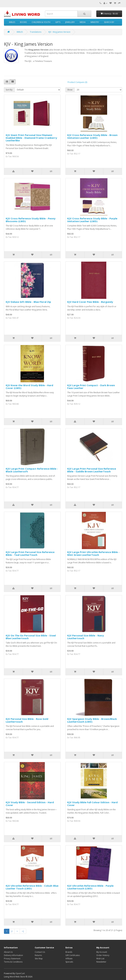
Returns (38, 955)
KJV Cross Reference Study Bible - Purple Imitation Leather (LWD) (92, 220)
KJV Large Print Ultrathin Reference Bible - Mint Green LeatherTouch (93, 553)
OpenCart (20, 973)
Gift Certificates (73, 955)
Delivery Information (13, 955)
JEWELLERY (70, 22)
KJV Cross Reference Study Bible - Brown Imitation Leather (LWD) (92, 136)
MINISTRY (95, 22)
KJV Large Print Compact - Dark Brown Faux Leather (91, 387)
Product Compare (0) (77, 82)
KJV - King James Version (59, 32)
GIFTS (58, 22)
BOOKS (23, 22)
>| (23, 931)
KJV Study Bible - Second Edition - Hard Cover (30, 804)
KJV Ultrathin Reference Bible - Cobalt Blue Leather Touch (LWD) (32, 887)
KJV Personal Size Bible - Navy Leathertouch (86, 637)
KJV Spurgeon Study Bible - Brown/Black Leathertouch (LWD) (92, 720)
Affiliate (69, 959)
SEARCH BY (109, 22)
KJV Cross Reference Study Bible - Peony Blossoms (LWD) (31, 220)
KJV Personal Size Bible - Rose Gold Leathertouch (27, 720)
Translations (36, 32)
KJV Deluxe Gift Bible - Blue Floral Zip (28, 302)
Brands (69, 952)
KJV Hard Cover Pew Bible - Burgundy (90, 302)
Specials (69, 962)
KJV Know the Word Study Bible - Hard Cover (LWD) (29, 387)
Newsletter (101, 962)
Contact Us (40, 952)
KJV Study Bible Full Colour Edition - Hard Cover (92, 804)
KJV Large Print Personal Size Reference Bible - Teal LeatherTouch (30, 553)
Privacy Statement (12, 959)
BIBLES (12, 22)
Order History (103, 955)
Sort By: (9, 90)
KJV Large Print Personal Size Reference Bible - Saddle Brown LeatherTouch (92, 470)
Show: (70, 90)
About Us (8, 952)
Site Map (39, 959)
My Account (102, 952)
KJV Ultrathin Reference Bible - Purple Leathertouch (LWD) (90, 887)
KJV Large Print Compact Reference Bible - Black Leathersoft (32, 470)
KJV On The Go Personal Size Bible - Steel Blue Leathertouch (31, 637)
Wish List (100, 959)
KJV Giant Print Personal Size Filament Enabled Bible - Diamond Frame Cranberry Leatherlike (31, 138)
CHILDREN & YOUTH (41, 22)
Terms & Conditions (13, 962)
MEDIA (83, 22)
